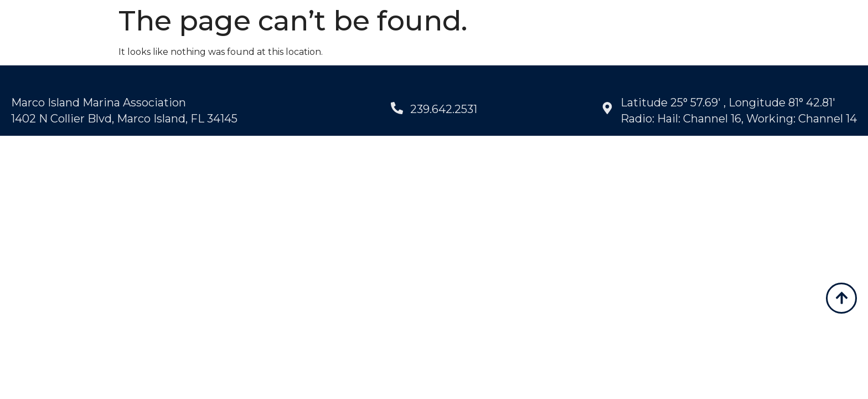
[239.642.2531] (397, 110)
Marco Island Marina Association (99, 104)
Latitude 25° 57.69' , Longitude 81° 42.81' (728, 104)
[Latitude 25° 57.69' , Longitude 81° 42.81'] (607, 110)
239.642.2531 (444, 111)
